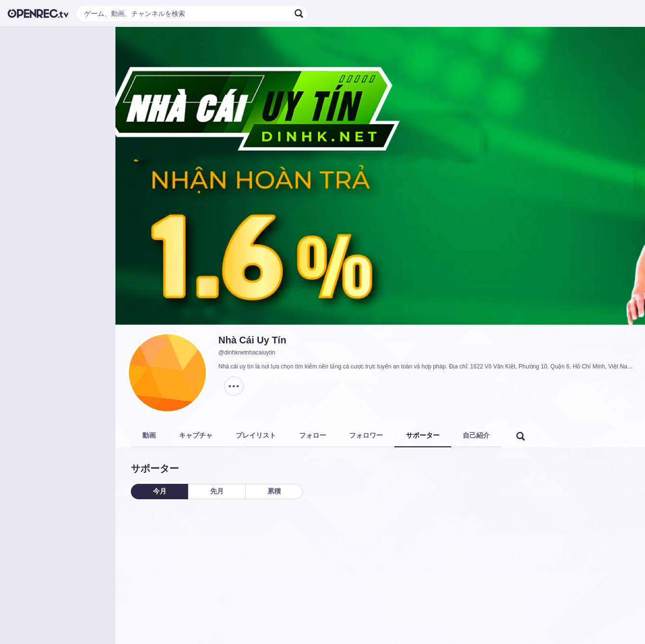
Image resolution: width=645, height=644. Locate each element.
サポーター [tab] (423, 435)
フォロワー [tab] (366, 435)
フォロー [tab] (313, 435)
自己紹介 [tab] (476, 435)
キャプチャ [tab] (196, 435)
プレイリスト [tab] (256, 435)
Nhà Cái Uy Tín (252, 340)
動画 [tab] (149, 435)
